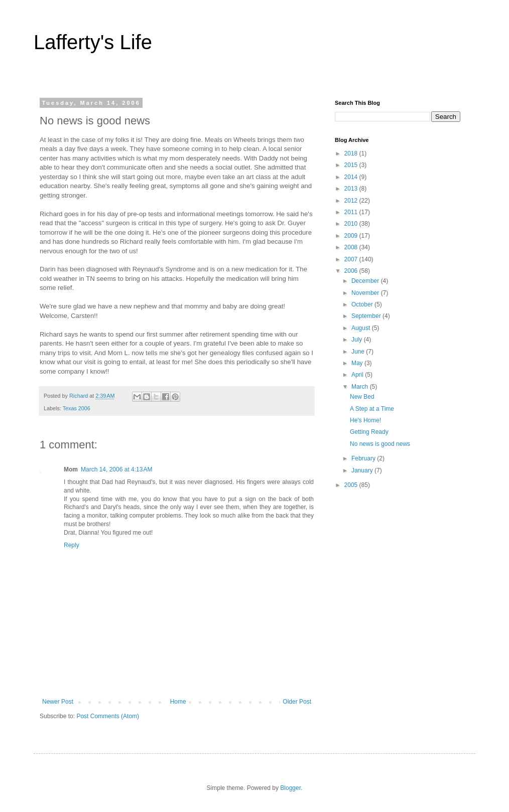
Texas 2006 (77, 408)
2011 (352, 212)
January (363, 470)
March (361, 387)
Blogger (290, 788)
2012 (352, 201)
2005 (352, 485)
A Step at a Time (372, 409)
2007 (352, 259)
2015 (352, 165)
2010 (352, 224)
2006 (352, 271)
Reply (72, 545)
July (358, 340)
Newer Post (58, 702)
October (363, 304)
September (367, 316)
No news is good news (380, 444)
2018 (352, 153)
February (364, 458)
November (366, 293)
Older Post (297, 702)
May (358, 363)
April (358, 375)
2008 (352, 247)
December (366, 281)
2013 (352, 189)
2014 (352, 177)
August (362, 328)
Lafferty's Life (93, 42)
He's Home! (365, 420)
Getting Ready (369, 432)
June (359, 352)
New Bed (362, 397)
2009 (352, 236)
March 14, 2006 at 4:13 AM (116, 469)
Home (178, 702)
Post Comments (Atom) (108, 716)
